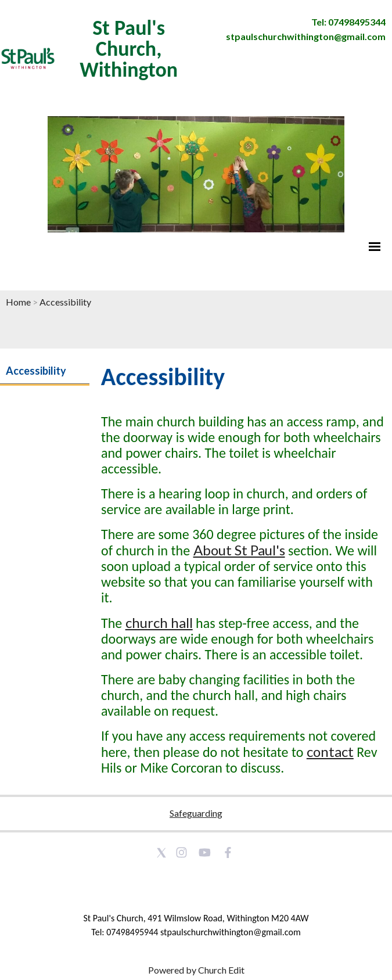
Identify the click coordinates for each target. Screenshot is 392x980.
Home (18, 302)
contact (330, 751)
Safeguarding (196, 813)
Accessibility (65, 302)
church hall (159, 622)
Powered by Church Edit (196, 970)
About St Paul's (239, 550)
